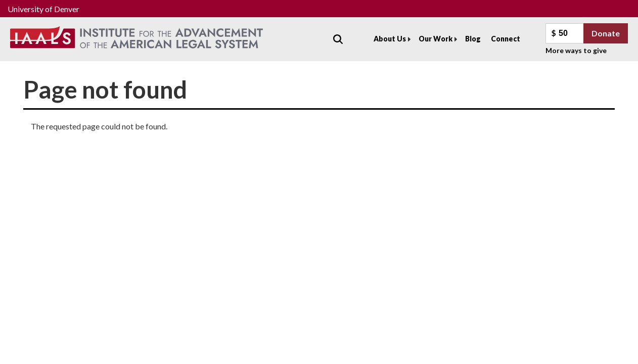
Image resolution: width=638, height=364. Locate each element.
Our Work (436, 39)
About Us (390, 39)
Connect (506, 39)
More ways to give (576, 50)
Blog (473, 39)
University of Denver (43, 9)
